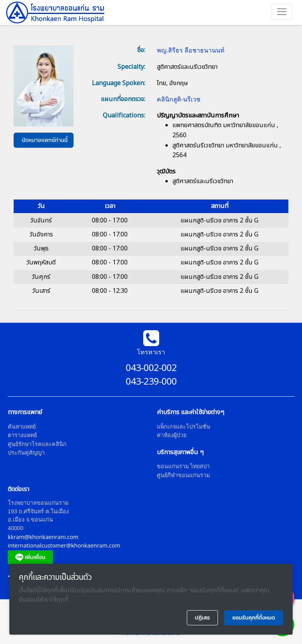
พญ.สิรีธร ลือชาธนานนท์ (191, 50)
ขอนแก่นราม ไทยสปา (183, 466)
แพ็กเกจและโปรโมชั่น (183, 426)
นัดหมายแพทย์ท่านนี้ (45, 140)
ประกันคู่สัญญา (26, 452)
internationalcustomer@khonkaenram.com (64, 545)
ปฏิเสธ (203, 618)
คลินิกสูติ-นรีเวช (179, 99)
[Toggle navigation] (282, 12)
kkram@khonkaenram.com (43, 537)
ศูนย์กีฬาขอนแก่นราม (183, 475)
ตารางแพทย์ (22, 435)
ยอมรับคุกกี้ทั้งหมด (254, 618)
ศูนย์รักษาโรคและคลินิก (37, 444)
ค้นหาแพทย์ (22, 426)
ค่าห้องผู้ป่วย (172, 435)
